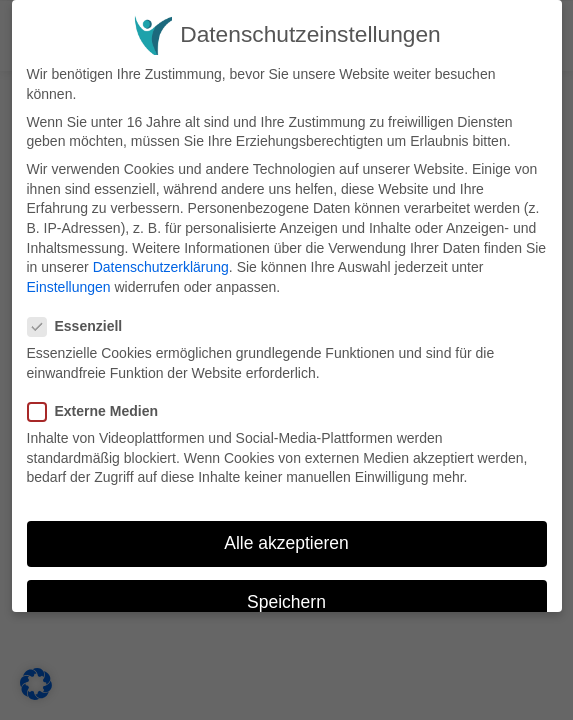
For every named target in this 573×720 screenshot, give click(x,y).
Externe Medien (99, 411)
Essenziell (82, 326)
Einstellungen (69, 287)
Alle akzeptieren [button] (286, 543)
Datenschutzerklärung (161, 267)
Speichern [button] (286, 602)
